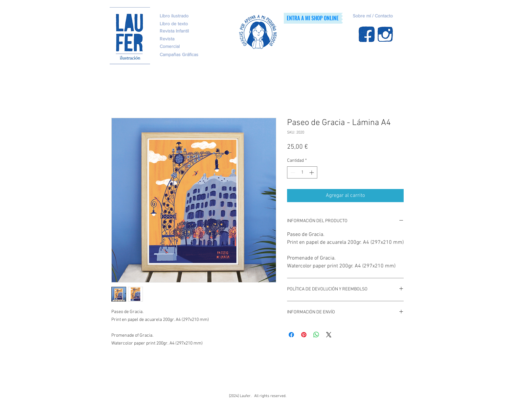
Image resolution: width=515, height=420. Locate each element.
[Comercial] (185, 47)
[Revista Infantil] (185, 31)
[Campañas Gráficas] (186, 55)
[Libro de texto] (193, 24)
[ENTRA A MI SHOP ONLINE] (313, 18)
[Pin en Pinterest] (304, 335)
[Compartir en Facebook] (291, 335)
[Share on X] (329, 335)
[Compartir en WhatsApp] (316, 335)
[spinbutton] (302, 172)
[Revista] (177, 39)
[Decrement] (292, 172)
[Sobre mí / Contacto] (386, 16)
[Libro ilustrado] (174, 16)
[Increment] (312, 172)
